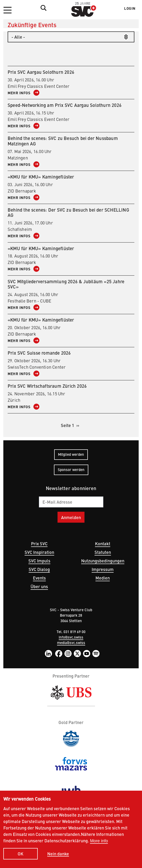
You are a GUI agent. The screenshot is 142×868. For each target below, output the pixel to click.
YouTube (87, 654)
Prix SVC (39, 543)
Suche (42, 8)
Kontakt (103, 543)
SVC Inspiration (39, 552)
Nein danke (58, 855)
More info (99, 842)
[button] (7, 10)
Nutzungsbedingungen (103, 561)
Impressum (103, 569)
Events (39, 578)
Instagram (68, 654)
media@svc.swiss (71, 642)
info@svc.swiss (71, 637)
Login (130, 8)
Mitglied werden (71, 454)
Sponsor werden (71, 469)
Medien (103, 578)
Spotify (96, 654)
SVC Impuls (39, 561)
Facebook (59, 654)
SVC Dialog (39, 569)
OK (21, 855)
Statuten (103, 552)
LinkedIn (48, 654)
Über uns (39, 586)
